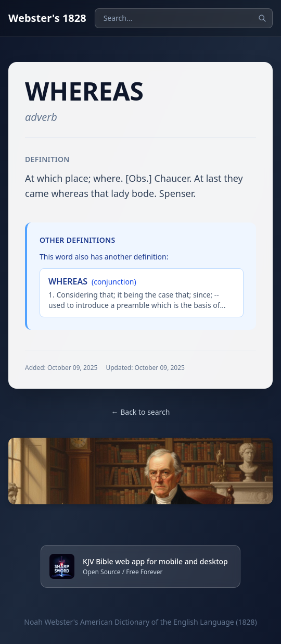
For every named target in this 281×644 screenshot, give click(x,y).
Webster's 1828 (47, 18)
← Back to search (141, 412)
